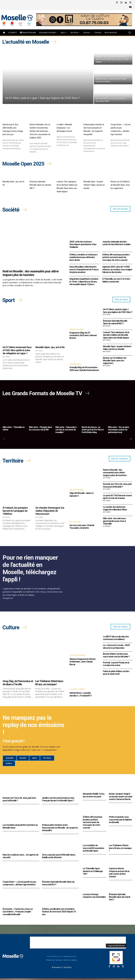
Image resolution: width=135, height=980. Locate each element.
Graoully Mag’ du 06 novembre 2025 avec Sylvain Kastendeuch (84, 369)
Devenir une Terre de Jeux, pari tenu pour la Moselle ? (117, 487)
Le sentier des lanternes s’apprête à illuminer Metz (115, 509)
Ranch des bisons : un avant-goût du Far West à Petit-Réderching (93, 430)
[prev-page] (5, 440)
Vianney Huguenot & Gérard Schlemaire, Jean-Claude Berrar (82, 663)
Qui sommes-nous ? (55, 958)
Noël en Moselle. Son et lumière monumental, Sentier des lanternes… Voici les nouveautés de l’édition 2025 (40, 131)
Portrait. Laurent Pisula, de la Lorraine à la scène (116, 665)
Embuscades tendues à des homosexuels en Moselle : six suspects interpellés (60, 829)
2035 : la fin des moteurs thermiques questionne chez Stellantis (83, 244)
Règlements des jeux (54, 962)
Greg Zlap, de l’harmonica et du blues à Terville (18, 684)
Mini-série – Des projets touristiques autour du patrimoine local (119, 430)
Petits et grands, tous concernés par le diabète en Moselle (120, 821)
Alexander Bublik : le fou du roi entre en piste (94, 797)
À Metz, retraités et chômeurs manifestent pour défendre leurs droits (83, 257)
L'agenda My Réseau (116, 947)
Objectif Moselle (76, 491)
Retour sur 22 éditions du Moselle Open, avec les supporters (120, 184)
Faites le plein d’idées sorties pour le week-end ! (116, 674)
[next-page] (130, 440)
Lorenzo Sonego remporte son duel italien (94, 897)
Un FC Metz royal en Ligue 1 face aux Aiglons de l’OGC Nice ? (118, 311)
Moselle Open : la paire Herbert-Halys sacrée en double (94, 184)
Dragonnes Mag (76, 330)
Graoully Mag (75, 364)
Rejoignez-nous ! (70, 958)
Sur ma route (75, 523)
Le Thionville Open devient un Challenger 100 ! (93, 873)
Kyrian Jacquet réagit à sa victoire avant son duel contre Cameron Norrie (120, 798)
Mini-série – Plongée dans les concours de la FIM (40, 429)
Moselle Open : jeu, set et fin (50, 348)
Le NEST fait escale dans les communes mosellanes (116, 639)
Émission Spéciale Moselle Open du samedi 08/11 (40, 184)
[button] (130, 33)
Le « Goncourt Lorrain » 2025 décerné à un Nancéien (116, 648)
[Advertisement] (78, 944)
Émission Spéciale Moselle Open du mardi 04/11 (119, 898)
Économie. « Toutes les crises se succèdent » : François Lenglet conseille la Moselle (18, 913)
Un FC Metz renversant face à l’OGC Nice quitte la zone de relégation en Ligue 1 (17, 351)
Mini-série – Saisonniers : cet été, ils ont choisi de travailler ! (66, 430)
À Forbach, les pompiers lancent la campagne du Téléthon (15, 512)
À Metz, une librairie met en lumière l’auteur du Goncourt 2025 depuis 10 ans (59, 913)
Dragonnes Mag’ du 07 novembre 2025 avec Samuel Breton (83, 336)
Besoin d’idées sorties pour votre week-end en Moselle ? (116, 657)
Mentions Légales (70, 962)
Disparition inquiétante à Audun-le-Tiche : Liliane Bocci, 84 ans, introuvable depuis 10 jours (84, 282)
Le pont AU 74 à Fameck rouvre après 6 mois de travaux (117, 498)
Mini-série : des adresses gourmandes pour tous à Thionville (114, 522)
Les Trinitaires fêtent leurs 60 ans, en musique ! (49, 684)
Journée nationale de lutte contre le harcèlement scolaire (116, 243)
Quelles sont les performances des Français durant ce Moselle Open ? (58, 801)
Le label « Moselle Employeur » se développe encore (64, 128)
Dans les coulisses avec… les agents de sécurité (21, 858)
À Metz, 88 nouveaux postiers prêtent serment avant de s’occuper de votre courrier (116, 257)
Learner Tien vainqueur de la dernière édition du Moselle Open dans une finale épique (116, 335)
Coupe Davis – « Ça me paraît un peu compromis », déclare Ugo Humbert (19, 885)
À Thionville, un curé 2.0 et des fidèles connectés (116, 280)
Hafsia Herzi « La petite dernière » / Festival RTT (81, 696)
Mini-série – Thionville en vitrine (14, 429)
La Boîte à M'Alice (78, 657)
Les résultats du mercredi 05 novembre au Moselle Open (93, 850)
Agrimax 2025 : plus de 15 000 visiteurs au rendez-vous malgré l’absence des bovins (117, 269)
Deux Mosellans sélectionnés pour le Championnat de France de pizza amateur (84, 269)
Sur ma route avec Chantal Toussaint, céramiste (82, 528)
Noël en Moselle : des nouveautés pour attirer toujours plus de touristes (31, 273)
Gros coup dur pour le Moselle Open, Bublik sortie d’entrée (59, 858)
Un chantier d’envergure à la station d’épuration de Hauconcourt (50, 512)
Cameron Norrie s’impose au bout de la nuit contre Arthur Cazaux (119, 874)
